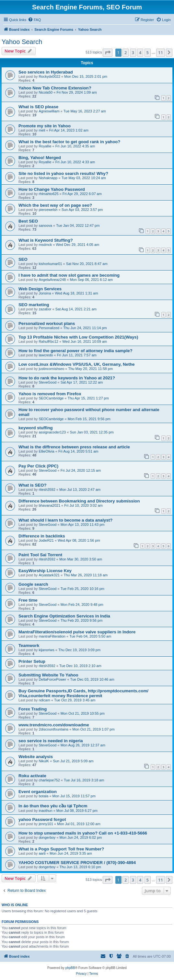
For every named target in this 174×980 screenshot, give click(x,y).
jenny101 (46, 824)
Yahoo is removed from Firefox (50, 394)
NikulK (44, 761)
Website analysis (36, 757)
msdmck (45, 245)
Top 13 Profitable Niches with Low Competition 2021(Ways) (78, 337)
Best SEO (28, 221)
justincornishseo (51, 369)
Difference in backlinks (42, 536)
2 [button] (126, 52)
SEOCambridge (51, 398)
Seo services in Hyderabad (46, 72)
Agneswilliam (49, 111)
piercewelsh (48, 210)
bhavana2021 (49, 505)
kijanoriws (46, 650)
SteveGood (47, 382)
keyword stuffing (36, 428)
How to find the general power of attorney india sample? (75, 351)
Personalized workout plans (47, 323)
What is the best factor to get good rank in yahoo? (69, 142)
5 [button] (148, 52)
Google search (33, 584)
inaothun (45, 811)
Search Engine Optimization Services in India (64, 616)
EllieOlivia (46, 451)
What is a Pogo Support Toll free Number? (61, 849)
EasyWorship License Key (45, 571)
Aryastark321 (49, 575)
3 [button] (133, 52)
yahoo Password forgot (42, 819)
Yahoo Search (22, 42)
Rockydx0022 (49, 76)
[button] (108, 52)
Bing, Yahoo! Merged (40, 158)
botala (43, 796)
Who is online (15, 905)
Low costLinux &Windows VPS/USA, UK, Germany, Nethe (77, 364)
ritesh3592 (47, 490)
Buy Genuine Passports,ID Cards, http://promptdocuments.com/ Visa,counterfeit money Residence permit (83, 693)
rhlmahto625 (48, 194)
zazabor (45, 309)
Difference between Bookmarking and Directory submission (79, 501)
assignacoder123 (52, 432)
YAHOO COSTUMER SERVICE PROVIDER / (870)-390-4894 (77, 863)
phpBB (70, 968)
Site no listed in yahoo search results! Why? (63, 173)
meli (42, 130)
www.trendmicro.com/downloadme (54, 725)
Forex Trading (33, 709)
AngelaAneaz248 (52, 280)
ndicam (44, 700)
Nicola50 (46, 92)
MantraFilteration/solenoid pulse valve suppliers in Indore (77, 632)
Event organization (38, 792)
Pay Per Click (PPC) (38, 466)
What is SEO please (38, 107)
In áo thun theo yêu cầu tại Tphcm (53, 806)
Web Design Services (40, 289)
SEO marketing (34, 305)
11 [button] (161, 52)
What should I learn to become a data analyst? (65, 520)
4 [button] (140, 52)
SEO (23, 259)
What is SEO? (32, 485)
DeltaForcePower (52, 679)
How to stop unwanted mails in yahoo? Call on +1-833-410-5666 (83, 833)
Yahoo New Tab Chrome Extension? (55, 88)
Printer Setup (32, 661)
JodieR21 (46, 540)
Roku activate (32, 776)
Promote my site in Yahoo (45, 126)
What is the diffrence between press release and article (74, 447)
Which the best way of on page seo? (55, 205)
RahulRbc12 (48, 341)
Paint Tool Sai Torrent (40, 555)
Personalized (49, 328)
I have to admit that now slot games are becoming (69, 275)
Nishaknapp (48, 178)
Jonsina (45, 293)
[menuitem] (34, 20)
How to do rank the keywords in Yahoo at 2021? (67, 378)
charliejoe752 (49, 780)
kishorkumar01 (50, 264)
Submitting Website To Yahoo (48, 675)
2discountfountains (53, 729)
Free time (28, 600)
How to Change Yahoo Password (52, 189)
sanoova (45, 225)
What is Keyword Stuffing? (46, 240)
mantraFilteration (52, 636)
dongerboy (47, 837)
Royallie (45, 146)
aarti (42, 853)
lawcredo (46, 355)
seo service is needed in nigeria (51, 741)
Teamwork (29, 646)
